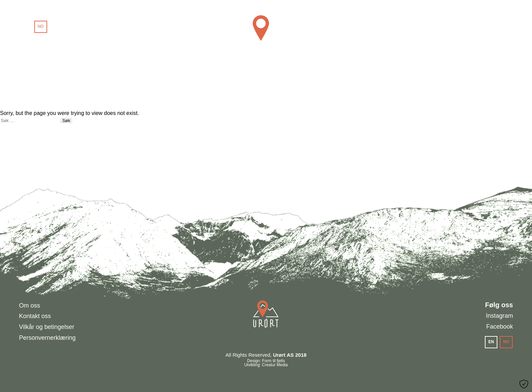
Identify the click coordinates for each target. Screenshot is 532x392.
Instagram (499, 316)
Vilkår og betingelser (47, 327)
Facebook (500, 327)
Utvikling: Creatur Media (266, 365)
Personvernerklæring (47, 338)
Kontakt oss (35, 316)
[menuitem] (26, 27)
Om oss (30, 306)
